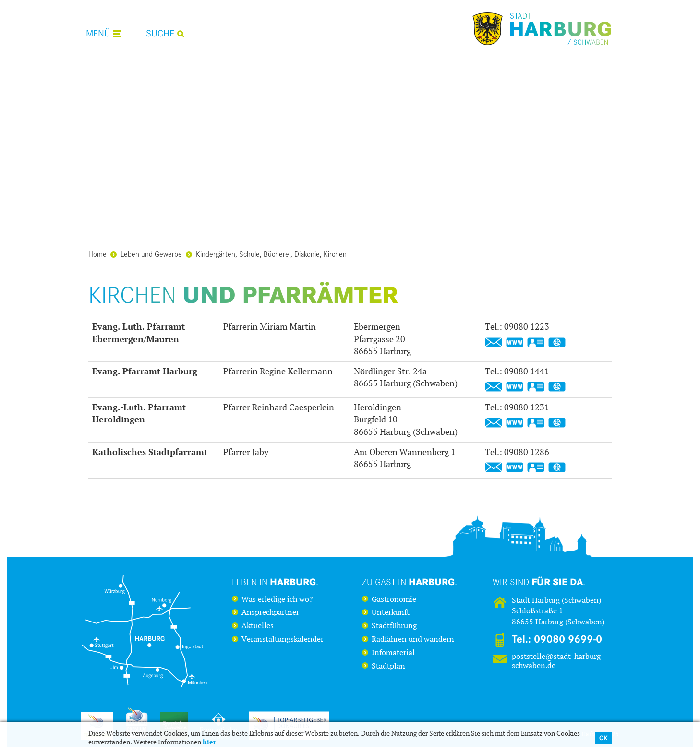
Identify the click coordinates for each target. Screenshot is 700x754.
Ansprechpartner (270, 612)
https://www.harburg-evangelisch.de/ (515, 387)
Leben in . (275, 582)
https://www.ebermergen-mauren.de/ (515, 343)
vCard (536, 343)
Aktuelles (258, 626)
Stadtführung (394, 626)
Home (97, 254)
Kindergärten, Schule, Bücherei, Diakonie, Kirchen (266, 254)
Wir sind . (539, 582)
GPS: (557, 343)
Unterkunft (391, 612)
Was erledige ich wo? (277, 599)
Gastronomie (394, 599)
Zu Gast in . (410, 582)
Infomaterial (393, 653)
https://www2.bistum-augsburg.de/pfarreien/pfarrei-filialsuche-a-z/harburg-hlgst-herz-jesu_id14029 (515, 467)
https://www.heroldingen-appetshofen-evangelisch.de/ (515, 423)
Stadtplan (388, 666)
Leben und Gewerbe (146, 254)
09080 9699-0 (568, 639)
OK (603, 738)
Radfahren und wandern (413, 639)
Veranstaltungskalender (283, 639)
